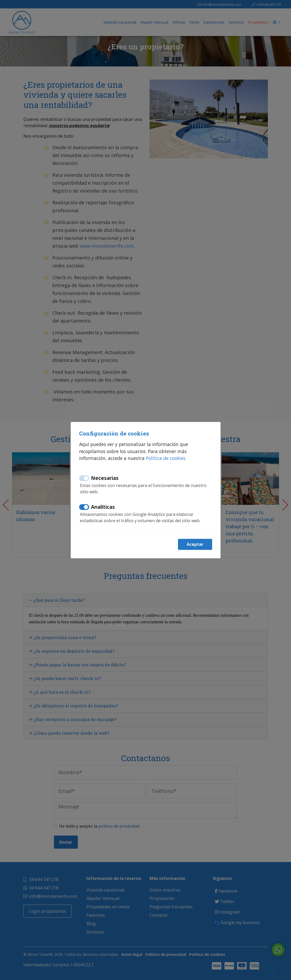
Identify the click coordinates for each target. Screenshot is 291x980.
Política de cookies (166, 458)
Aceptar (195, 544)
